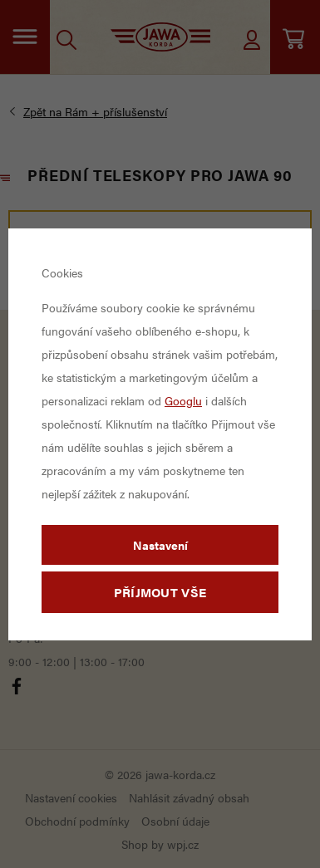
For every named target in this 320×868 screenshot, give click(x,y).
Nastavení (160, 545)
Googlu (183, 400)
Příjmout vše (160, 592)
